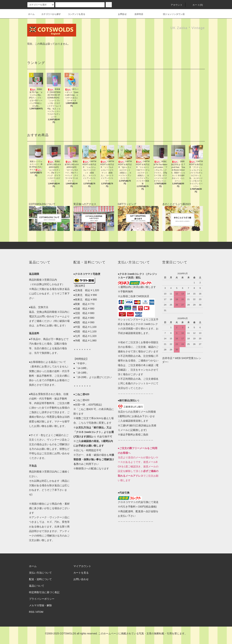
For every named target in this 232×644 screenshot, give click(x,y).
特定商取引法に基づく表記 (44, 592)
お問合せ (125, 14)
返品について (37, 586)
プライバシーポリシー (42, 599)
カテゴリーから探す (49, 14)
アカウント (175, 5)
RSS (32, 612)
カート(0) (196, 5)
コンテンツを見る (74, 14)
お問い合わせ (81, 579)
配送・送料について (40, 579)
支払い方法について (40, 573)
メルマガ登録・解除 (40, 605)
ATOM (40, 612)
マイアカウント (82, 566)
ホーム (31, 14)
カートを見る (81, 573)
